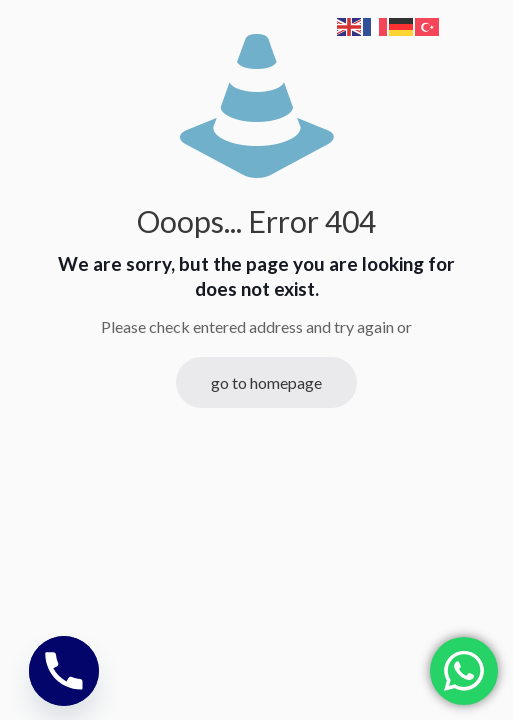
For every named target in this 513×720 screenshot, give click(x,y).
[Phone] (64, 671)
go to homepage (266, 382)
